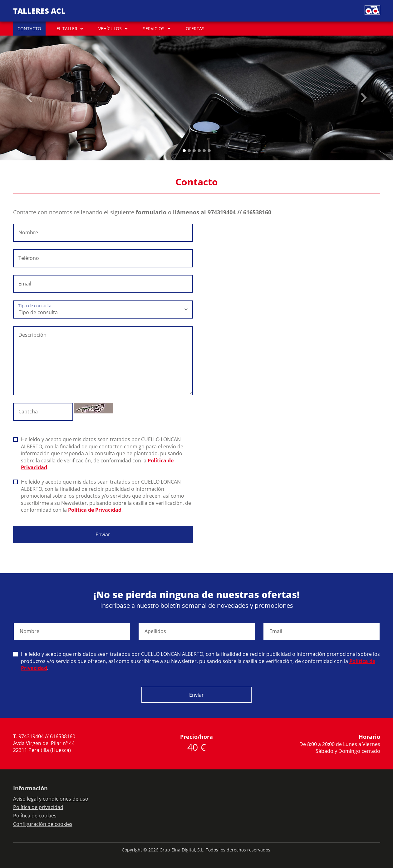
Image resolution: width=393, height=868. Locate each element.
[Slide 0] (184, 151)
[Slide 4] (204, 151)
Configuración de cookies (43, 824)
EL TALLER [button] (67, 29)
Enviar (103, 534)
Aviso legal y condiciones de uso (51, 799)
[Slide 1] (189, 151)
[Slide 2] (194, 151)
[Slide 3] (199, 151)
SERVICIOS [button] (154, 29)
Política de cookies (35, 816)
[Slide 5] (209, 151)
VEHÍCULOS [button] (110, 29)
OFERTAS (195, 29)
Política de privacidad (38, 807)
